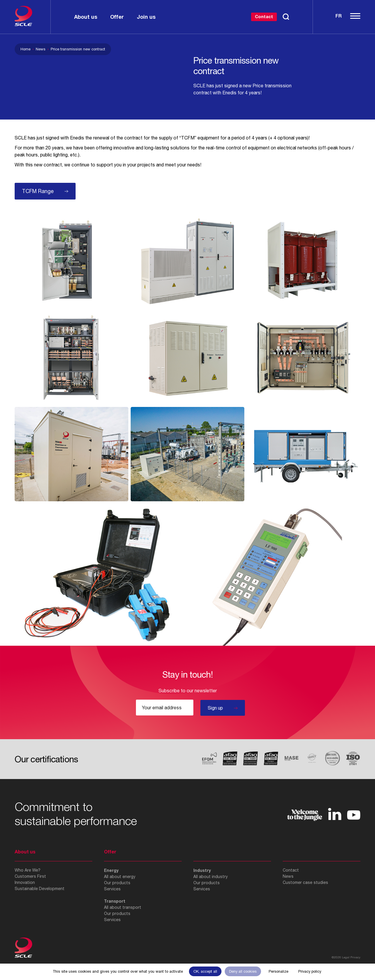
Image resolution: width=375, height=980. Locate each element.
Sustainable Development (40, 889)
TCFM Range (38, 191)
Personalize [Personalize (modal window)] (278, 971)
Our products (117, 883)
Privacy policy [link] (310, 971)
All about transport (123, 907)
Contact (264, 16)
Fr (339, 16)
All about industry (210, 877)
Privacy (355, 957)
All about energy (120, 877)
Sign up (215, 708)
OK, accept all (205, 971)
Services (112, 889)
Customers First (30, 876)
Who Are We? (28, 870)
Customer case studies (305, 882)
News (41, 49)
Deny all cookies (243, 971)
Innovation (25, 882)
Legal (346, 957)
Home (25, 49)
